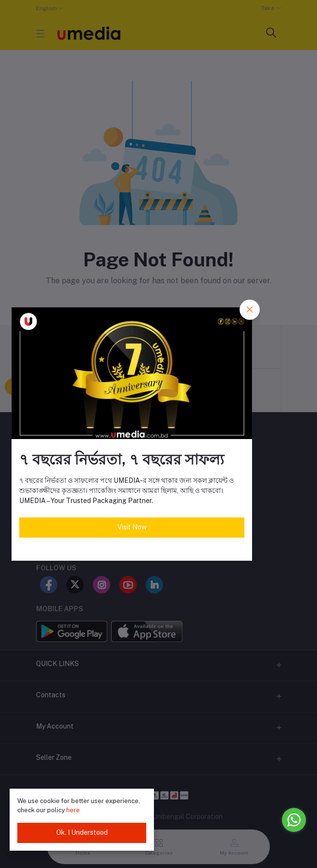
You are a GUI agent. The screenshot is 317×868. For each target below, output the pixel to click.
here (73, 810)
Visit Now (132, 527)
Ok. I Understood (82, 832)
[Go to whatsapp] (294, 820)
